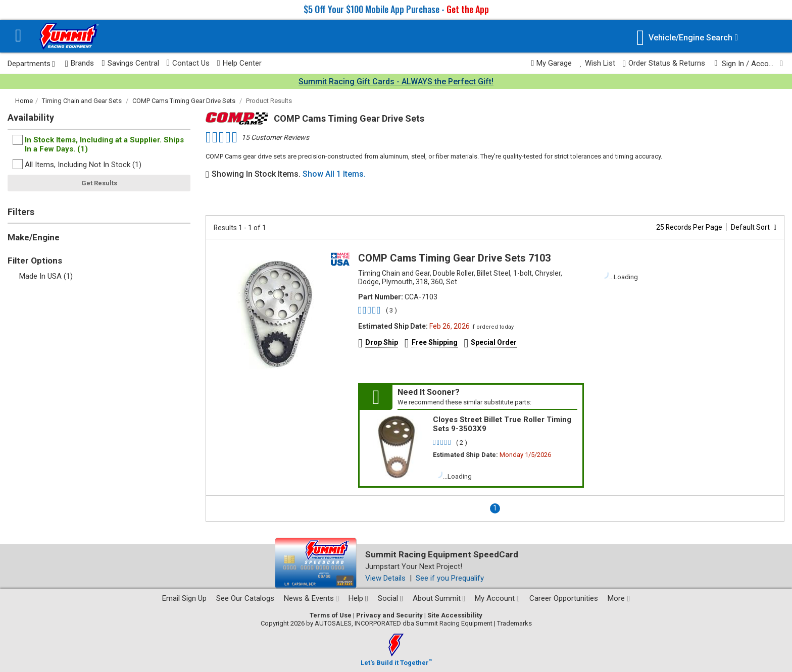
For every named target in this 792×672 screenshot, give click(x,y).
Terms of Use (331, 615)
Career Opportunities (564, 598)
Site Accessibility (455, 615)
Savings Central (130, 63)
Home (24, 101)
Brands (80, 63)
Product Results (269, 101)
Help (358, 598)
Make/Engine (34, 237)
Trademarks (514, 623)
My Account (497, 598)
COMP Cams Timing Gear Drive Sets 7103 (454, 258)
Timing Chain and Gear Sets (82, 101)
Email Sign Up (184, 598)
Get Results (99, 183)
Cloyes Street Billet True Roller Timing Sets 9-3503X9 (502, 424)
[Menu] (18, 37)
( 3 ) (391, 310)
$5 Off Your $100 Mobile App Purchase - (396, 9)
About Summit (439, 598)
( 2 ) (462, 443)
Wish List (597, 63)
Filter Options (35, 261)
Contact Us (188, 63)
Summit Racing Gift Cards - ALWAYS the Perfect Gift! (396, 82)
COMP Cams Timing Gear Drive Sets (184, 101)
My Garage (552, 63)
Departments (31, 64)
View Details (385, 578)
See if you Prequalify (450, 578)
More (619, 598)
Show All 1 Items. (334, 174)
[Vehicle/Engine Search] (687, 38)
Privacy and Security (389, 615)
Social (390, 598)
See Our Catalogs (245, 598)
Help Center (239, 63)
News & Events (311, 598)
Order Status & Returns (664, 63)
